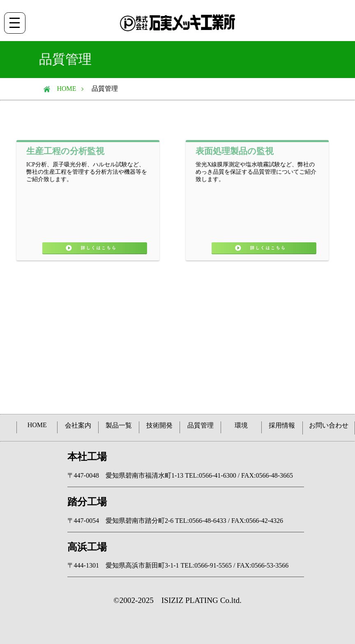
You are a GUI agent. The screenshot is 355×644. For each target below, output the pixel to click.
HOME (63, 89)
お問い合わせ (329, 425)
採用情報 (282, 425)
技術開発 (159, 425)
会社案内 (78, 425)
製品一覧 (119, 425)
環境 (241, 425)
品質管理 (201, 425)
